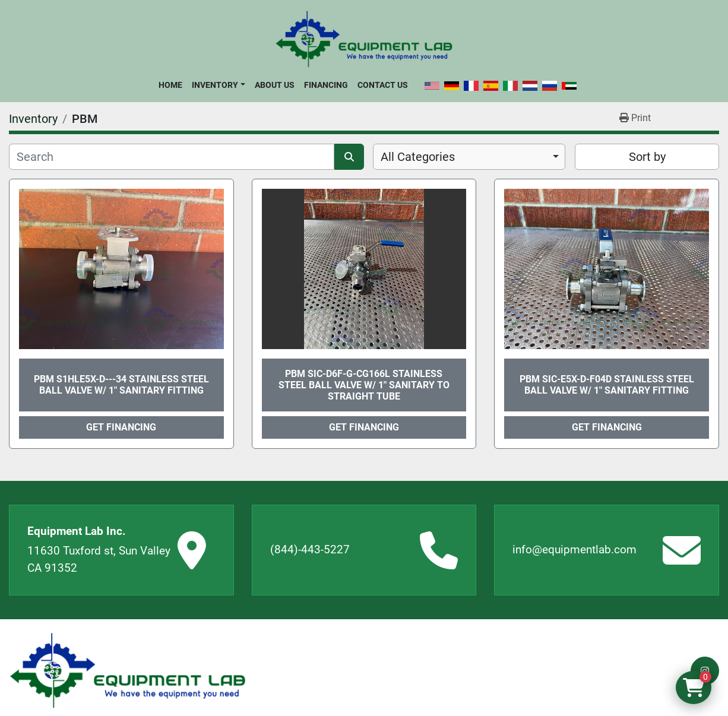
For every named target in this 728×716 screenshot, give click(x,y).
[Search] (172, 157)
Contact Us (383, 85)
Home (170, 85)
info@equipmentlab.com (575, 549)
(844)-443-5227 (310, 549)
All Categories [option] (418, 157)
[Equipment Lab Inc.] (128, 671)
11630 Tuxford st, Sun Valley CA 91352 (99, 559)
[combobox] (469, 157)
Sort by (647, 157)
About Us (275, 85)
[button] (218, 85)
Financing (326, 85)
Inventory (215, 85)
